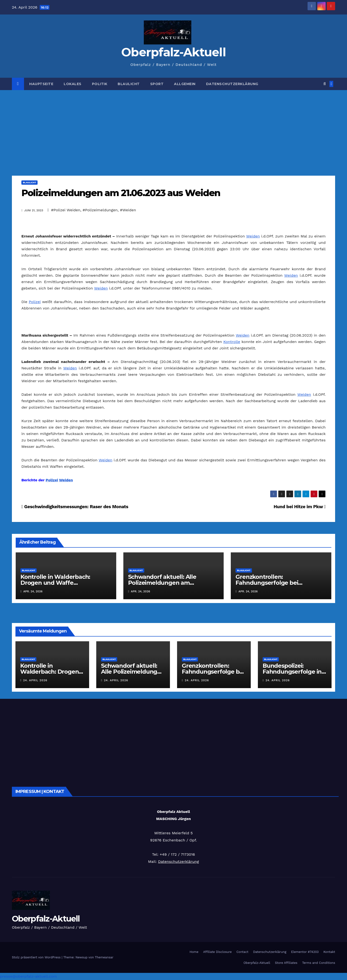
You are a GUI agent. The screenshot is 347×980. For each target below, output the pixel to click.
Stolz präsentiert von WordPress (37, 957)
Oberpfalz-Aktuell (173, 52)
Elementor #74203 (305, 952)
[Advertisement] (173, 126)
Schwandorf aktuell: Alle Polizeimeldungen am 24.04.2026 (162, 583)
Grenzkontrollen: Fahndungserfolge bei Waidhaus (267, 583)
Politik (100, 84)
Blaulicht (129, 84)
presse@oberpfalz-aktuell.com (28, 976)
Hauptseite (41, 84)
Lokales (73, 84)
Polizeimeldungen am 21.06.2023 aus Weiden (121, 193)
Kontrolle (232, 342)
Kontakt (329, 952)
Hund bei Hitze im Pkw (300, 507)
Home (194, 952)
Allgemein (185, 84)
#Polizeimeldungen (100, 210)
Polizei (35, 302)
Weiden (253, 236)
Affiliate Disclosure (217, 952)
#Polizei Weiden (66, 210)
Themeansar (104, 957)
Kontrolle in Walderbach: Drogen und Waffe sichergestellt (55, 583)
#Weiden (128, 210)
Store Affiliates (286, 963)
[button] (325, 84)
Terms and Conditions (319, 963)
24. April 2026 (35, 680)
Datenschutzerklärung (232, 84)
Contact (242, 952)
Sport (157, 84)
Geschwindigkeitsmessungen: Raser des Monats (75, 507)
